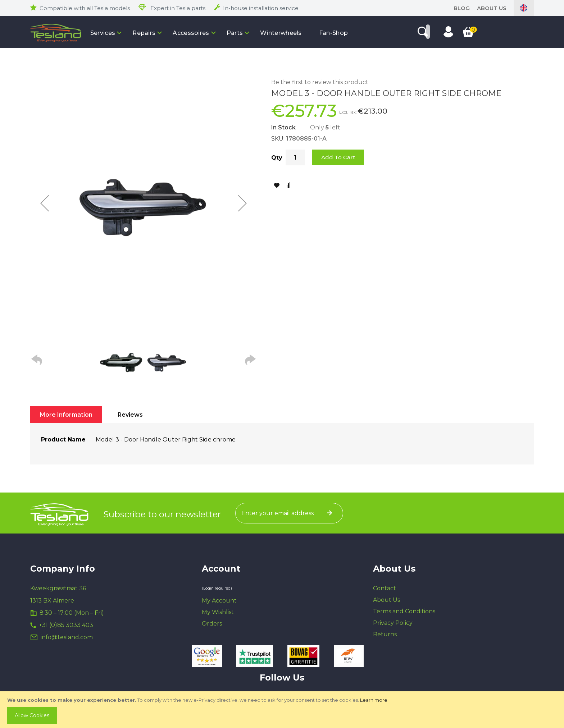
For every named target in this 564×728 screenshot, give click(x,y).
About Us (492, 8)
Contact (385, 588)
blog (462, 8)
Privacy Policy (393, 623)
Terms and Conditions (404, 611)
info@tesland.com (67, 637)
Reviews (130, 415)
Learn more (374, 700)
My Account (219, 601)
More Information (66, 415)
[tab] (66, 415)
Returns (385, 634)
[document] (283, 710)
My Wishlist (218, 612)
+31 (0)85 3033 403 (66, 625)
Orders (212, 624)
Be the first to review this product (320, 82)
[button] (45, 203)
